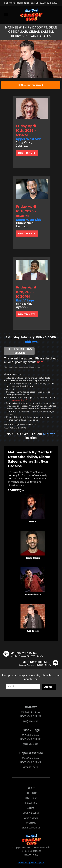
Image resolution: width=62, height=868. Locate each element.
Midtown (49, 434)
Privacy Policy (31, 855)
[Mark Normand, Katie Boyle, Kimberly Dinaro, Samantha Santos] (39, 663)
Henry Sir (33, 521)
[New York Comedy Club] (31, 15)
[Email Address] (23, 687)
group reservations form (19, 400)
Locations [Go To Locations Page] (31, 803)
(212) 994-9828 (31, 744)
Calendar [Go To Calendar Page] (31, 793)
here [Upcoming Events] (40, 362)
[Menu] (6, 14)
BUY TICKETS (27, 153)
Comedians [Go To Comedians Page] (31, 798)
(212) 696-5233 (49, 3)
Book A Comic (31, 818)
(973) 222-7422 (31, 767)
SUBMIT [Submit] (49, 687)
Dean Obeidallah (33, 595)
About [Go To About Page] (31, 788)
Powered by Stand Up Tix (31, 863)
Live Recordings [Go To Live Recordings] (31, 828)
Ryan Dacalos (33, 631)
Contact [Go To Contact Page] (31, 808)
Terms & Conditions (31, 851)
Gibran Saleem (33, 558)
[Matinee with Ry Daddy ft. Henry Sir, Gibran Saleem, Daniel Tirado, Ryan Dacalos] (23, 654)
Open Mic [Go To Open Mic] (31, 823)
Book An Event (31, 813)
